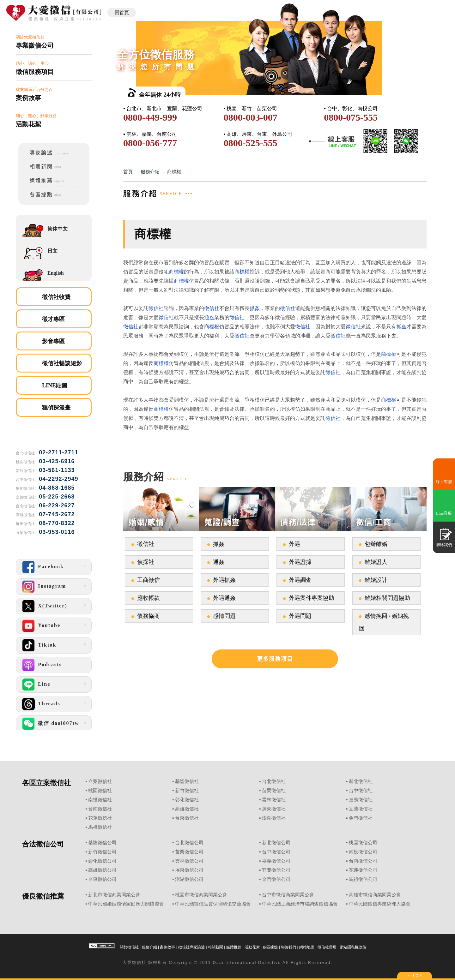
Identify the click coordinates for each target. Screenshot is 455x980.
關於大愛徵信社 (54, 42)
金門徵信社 (361, 818)
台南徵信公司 (363, 861)
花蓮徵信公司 (363, 870)
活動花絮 (252, 947)
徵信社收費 (56, 297)
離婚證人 (376, 562)
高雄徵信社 (187, 809)
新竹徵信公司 (102, 852)
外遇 (294, 544)
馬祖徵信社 (100, 827)
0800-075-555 (351, 117)
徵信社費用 (327, 947)
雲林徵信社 (274, 800)
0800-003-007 (251, 117)
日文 (52, 251)
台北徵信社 (274, 781)
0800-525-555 (251, 143)
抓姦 (255, 308)
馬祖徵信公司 (363, 879)
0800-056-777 (150, 143)
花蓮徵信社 (100, 818)
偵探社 (146, 562)
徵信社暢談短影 (62, 363)
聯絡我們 (288, 947)
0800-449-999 (150, 117)
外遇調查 (300, 580)
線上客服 (444, 482)
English (56, 273)
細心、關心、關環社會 (54, 121)
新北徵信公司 (276, 843)
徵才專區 (53, 319)
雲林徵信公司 (189, 861)
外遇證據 (300, 562)
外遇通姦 (224, 598)
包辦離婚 (376, 544)
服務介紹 (149, 947)
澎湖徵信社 (274, 818)
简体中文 (58, 229)
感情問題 (224, 616)
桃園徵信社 (100, 791)
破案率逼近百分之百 (54, 95)
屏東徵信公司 (189, 870)
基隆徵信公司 (102, 843)
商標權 (176, 272)
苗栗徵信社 (274, 791)
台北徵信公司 (189, 843)
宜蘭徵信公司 (276, 870)
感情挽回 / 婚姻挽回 (384, 622)
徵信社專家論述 (191, 947)
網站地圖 (307, 947)
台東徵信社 (187, 818)
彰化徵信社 (187, 800)
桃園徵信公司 (363, 843)
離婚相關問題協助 (387, 598)
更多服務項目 (275, 659)
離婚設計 (376, 580)
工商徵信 (149, 580)
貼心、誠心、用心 (54, 68)
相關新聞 (215, 947)
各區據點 (270, 947)
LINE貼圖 (55, 385)
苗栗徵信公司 (189, 852)
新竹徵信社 (187, 791)
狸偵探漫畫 (56, 408)
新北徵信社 (361, 781)
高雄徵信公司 (102, 870)
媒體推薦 (234, 947)
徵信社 (156, 308)
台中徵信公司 (276, 852)
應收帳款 (149, 598)
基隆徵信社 (187, 781)
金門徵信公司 (276, 879)
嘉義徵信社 (361, 800)
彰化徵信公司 (102, 861)
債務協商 (149, 616)
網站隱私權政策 (353, 947)
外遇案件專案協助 (312, 598)
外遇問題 (300, 616)
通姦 (209, 317)
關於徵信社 (129, 947)
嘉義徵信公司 (276, 861)
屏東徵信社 (274, 809)
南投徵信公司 (363, 852)
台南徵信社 (100, 809)
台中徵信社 (361, 791)
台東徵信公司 (102, 879)
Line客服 (444, 513)
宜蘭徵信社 (361, 809)
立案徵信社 (100, 781)
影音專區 (53, 341)
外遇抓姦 (224, 580)
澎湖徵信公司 (189, 879)
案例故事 (167, 947)
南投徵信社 (100, 800)
